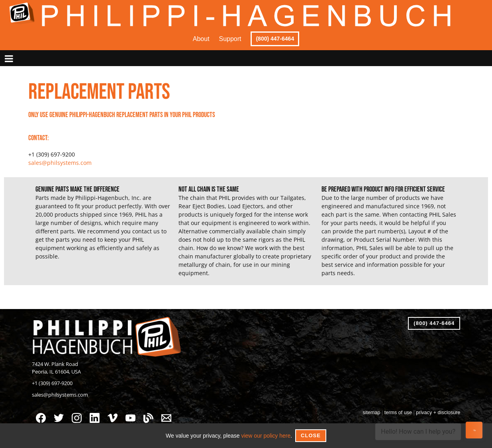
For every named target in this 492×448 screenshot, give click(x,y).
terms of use (398, 413)
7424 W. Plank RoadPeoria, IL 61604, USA (56, 368)
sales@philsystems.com (60, 163)
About (201, 39)
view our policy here (266, 436)
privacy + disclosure (438, 413)
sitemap (371, 413)
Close (311, 435)
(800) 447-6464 (275, 39)
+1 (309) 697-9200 (52, 383)
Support (230, 39)
